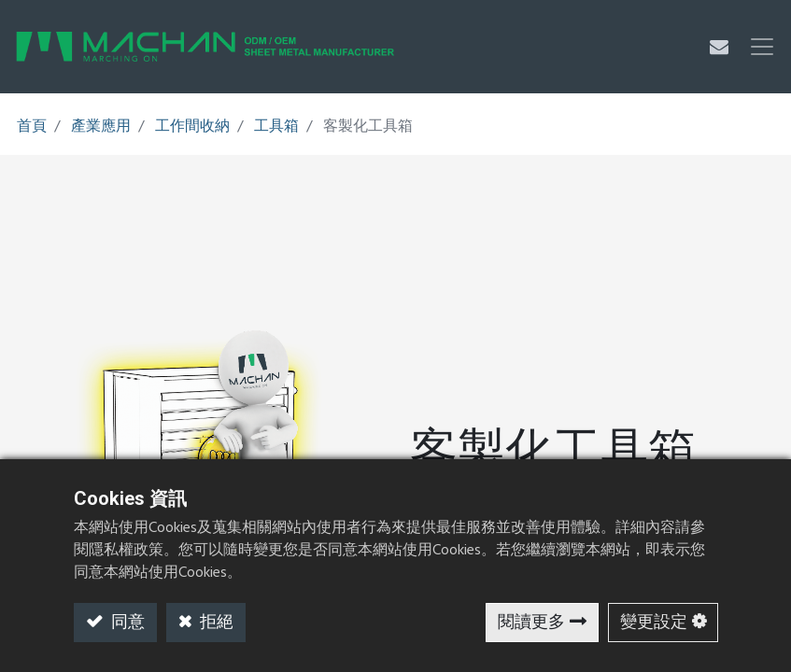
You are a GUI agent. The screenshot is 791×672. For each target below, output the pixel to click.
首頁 (32, 127)
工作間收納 (192, 127)
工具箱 (276, 127)
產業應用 (101, 127)
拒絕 (215, 623)
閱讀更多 (531, 623)
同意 (126, 623)
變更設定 (654, 623)
